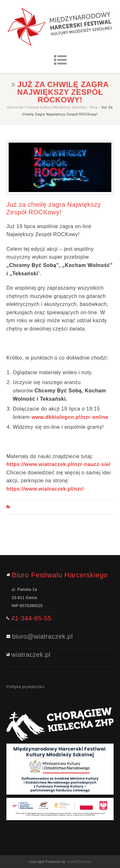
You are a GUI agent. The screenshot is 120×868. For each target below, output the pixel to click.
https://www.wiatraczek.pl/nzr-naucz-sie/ (58, 464)
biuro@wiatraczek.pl (43, 636)
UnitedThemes (79, 862)
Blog (94, 107)
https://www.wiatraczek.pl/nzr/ (45, 489)
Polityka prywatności (25, 687)
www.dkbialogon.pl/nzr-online (70, 417)
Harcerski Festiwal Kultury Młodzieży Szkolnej (47, 107)
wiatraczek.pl (31, 655)
